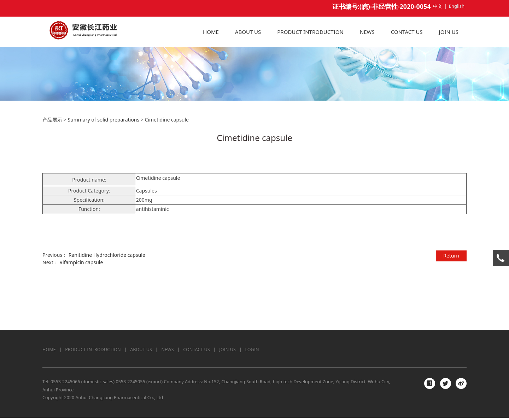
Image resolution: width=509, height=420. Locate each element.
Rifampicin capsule (81, 309)
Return (451, 303)
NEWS (367, 32)
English (457, 6)
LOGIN (252, 352)
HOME (211, 32)
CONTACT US (407, 32)
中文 (438, 6)
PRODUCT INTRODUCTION (310, 32)
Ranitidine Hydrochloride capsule (107, 302)
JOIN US (449, 32)
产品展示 (52, 167)
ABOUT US (248, 32)
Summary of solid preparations (103, 167)
